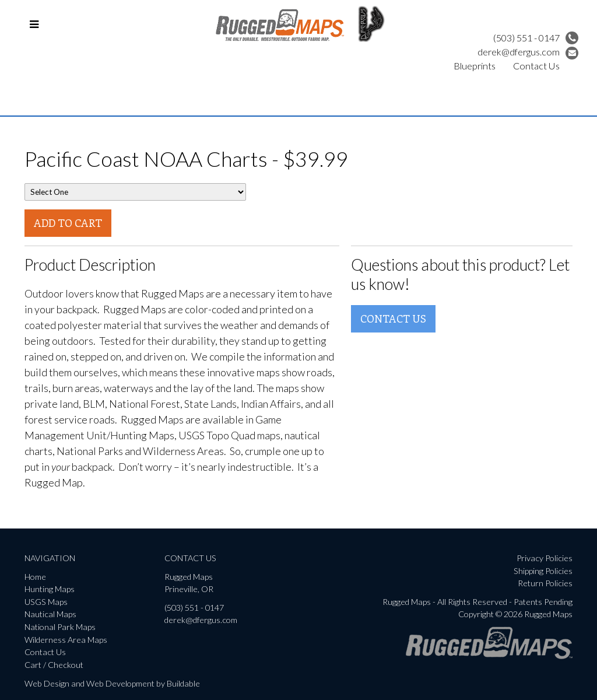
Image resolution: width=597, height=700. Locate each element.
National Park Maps (60, 627)
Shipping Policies (543, 571)
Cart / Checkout (54, 665)
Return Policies (545, 583)
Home (35, 577)
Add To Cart (68, 223)
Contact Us (536, 66)
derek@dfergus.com (528, 52)
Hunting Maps (50, 589)
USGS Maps (46, 602)
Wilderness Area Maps (66, 640)
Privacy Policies (545, 558)
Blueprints (475, 66)
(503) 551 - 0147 (536, 38)
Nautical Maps (50, 614)
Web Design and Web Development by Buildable (112, 683)
